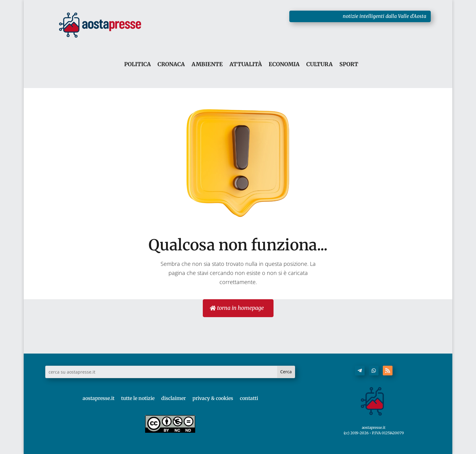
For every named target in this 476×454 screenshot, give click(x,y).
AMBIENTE (207, 64)
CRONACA (171, 64)
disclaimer (173, 398)
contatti (249, 398)
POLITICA (138, 64)
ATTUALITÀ (246, 64)
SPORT (349, 64)
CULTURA (320, 64)
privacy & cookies (213, 398)
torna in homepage (240, 308)
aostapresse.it (99, 398)
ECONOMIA (284, 64)
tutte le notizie (138, 398)
